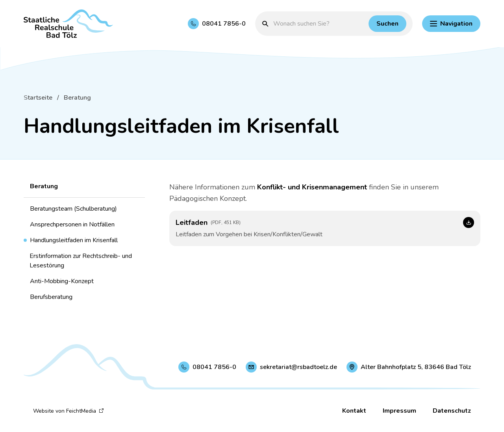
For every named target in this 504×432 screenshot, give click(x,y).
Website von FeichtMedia (69, 411)
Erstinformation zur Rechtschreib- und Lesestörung (81, 261)
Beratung (77, 98)
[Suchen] (387, 24)
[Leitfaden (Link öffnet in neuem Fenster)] (325, 228)
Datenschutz (452, 411)
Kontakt (354, 411)
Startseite (38, 98)
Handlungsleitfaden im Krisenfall (74, 240)
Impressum (399, 411)
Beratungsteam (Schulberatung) (73, 209)
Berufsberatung (51, 297)
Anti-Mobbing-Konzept (62, 281)
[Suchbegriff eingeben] (319, 24)
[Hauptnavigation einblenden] (451, 24)
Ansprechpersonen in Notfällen (72, 224)
